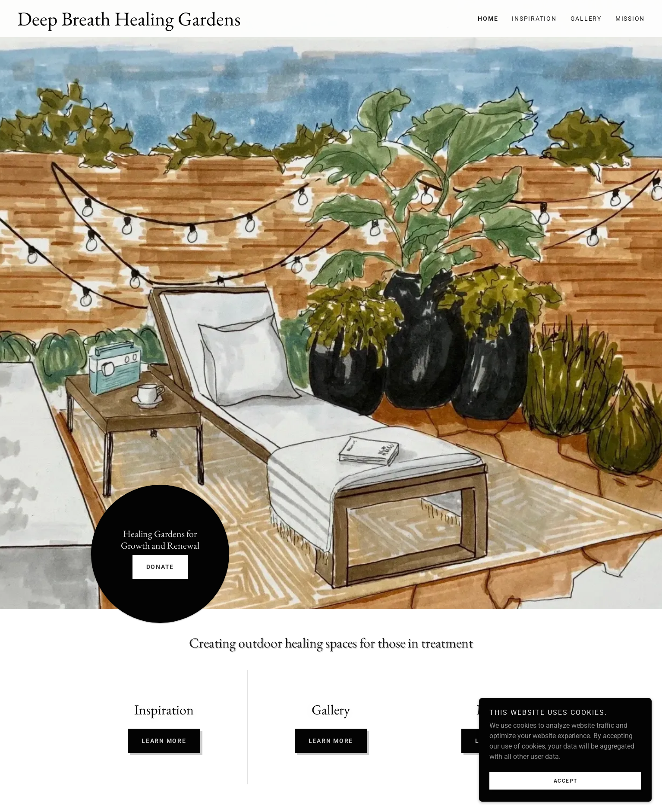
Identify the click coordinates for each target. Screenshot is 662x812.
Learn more (164, 741)
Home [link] (488, 19)
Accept (566, 799)
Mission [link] (630, 19)
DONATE (160, 567)
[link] (174, 23)
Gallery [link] (586, 19)
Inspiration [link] (534, 19)
